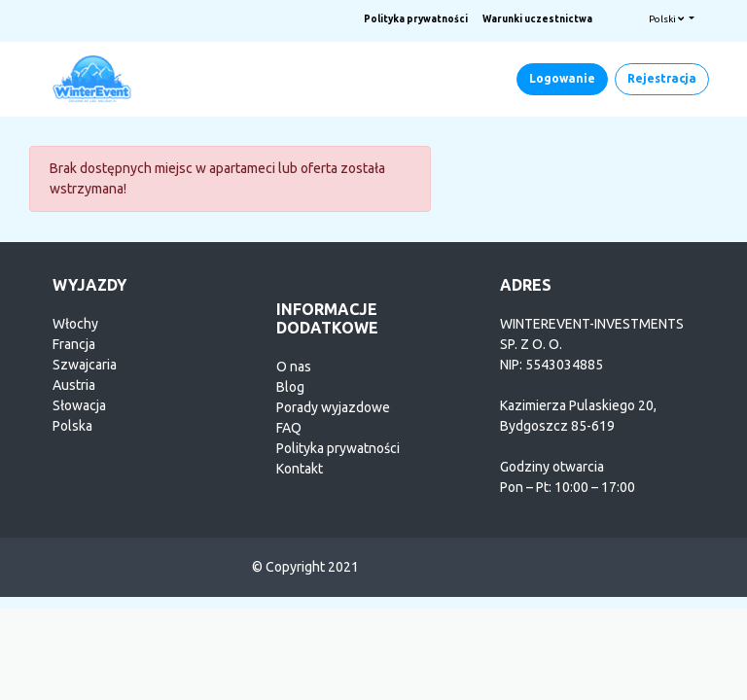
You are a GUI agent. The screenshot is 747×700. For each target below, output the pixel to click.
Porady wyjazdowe (333, 407)
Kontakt (300, 469)
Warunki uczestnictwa (537, 19)
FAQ (289, 428)
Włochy (75, 324)
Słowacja (79, 405)
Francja (74, 344)
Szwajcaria (85, 365)
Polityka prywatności (416, 19)
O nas (294, 367)
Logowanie (562, 78)
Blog (290, 387)
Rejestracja (662, 78)
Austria (74, 385)
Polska (72, 426)
